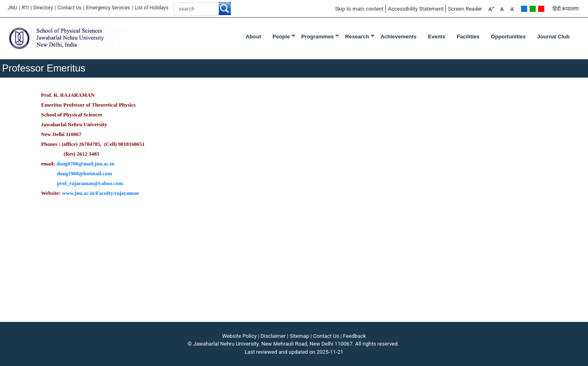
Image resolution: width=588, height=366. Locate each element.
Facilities (468, 37)
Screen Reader (465, 9)
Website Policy (239, 336)
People (281, 37)
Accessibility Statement (416, 9)
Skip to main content (359, 9)
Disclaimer (273, 336)
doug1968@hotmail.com (85, 173)
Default (524, 9)
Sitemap (299, 336)
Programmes (317, 37)
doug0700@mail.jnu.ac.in (85, 164)
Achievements (399, 37)
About (254, 37)
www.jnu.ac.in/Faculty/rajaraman (100, 193)
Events (437, 37)
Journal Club (553, 37)
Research (357, 37)
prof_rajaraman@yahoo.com (90, 183)
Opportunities (508, 37)
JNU (12, 8)
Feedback (354, 336)
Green (533, 9)
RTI (25, 8)
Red (541, 9)
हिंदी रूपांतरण (566, 9)
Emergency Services (108, 8)
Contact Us (70, 8)
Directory (43, 8)
